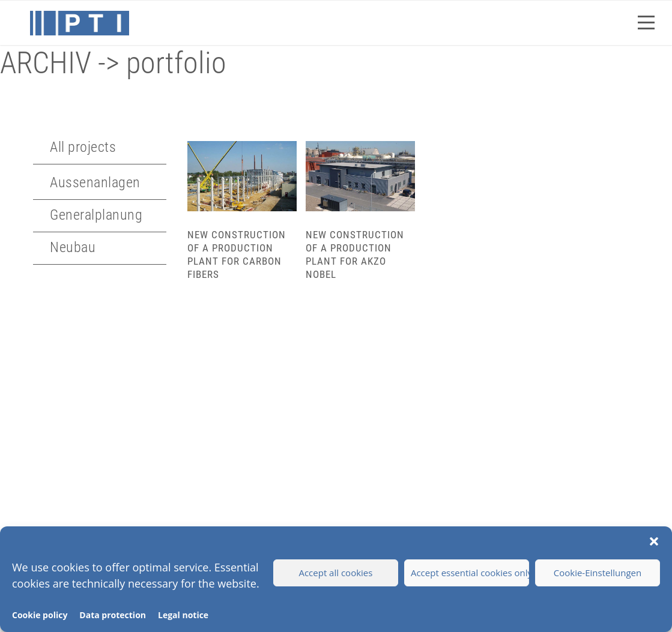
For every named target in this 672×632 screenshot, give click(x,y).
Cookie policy (40, 615)
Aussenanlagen (95, 182)
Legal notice (183, 615)
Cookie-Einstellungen (598, 573)
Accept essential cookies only (470, 573)
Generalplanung (96, 215)
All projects (83, 147)
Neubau (73, 247)
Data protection (113, 615)
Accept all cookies (335, 573)
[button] (654, 541)
